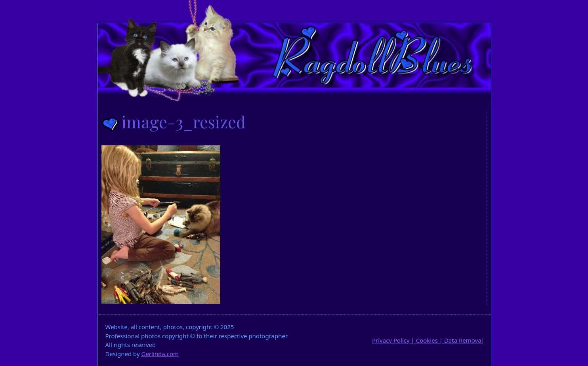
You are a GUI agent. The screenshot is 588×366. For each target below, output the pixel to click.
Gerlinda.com (160, 354)
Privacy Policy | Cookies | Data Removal (428, 340)
